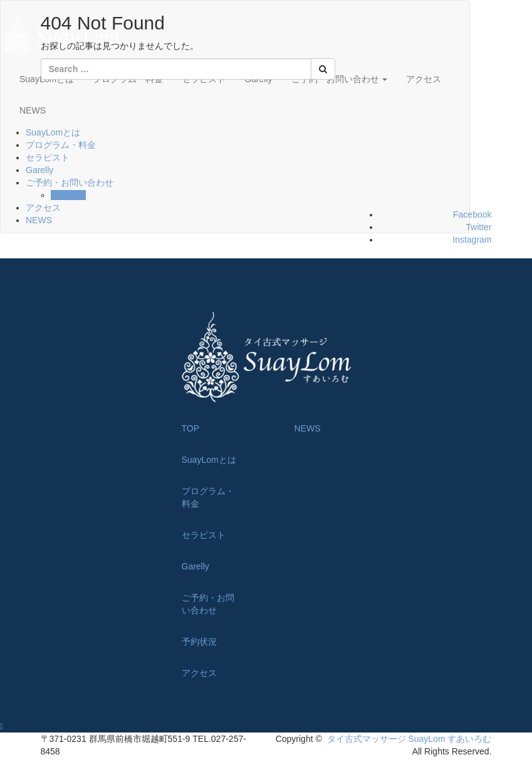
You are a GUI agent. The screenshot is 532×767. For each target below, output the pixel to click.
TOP (191, 428)
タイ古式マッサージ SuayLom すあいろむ (409, 739)
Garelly (39, 170)
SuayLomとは (53, 132)
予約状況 (68, 195)
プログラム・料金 (61, 145)
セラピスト (48, 157)
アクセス (424, 79)
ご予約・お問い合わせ (70, 182)
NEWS (33, 110)
